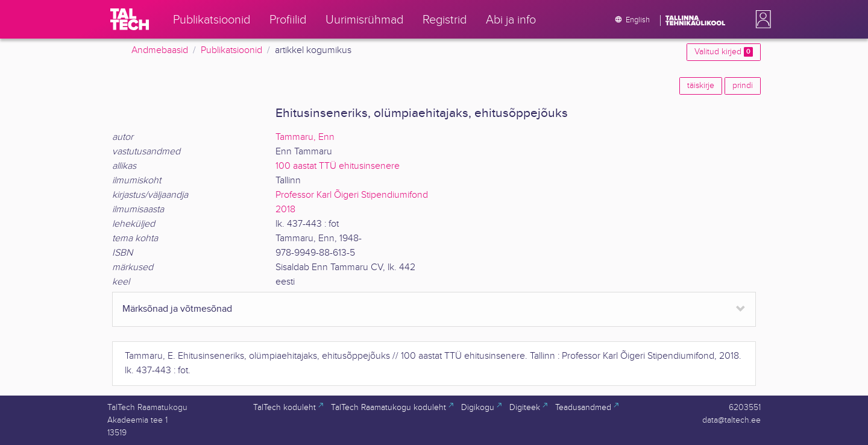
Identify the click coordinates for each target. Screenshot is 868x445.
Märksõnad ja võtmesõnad (177, 309)
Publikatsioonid (231, 50)
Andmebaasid (160, 50)
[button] (761, 19)
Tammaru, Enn (305, 137)
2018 (285, 210)
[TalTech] (130, 19)
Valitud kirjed (724, 52)
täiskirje (701, 86)
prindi (743, 86)
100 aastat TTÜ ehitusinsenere (338, 166)
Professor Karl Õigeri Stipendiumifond (352, 195)
